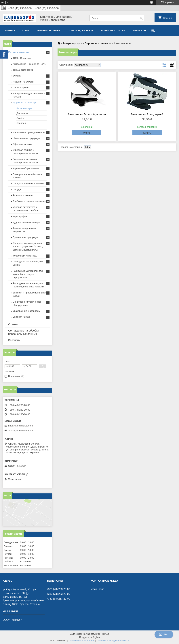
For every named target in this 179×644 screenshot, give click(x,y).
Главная (9, 30)
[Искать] (141, 18)
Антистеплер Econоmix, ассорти (87, 114)
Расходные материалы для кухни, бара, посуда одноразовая (28, 274)
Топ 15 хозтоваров (23, 70)
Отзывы (13, 324)
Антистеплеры (24, 108)
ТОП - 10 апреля (22, 58)
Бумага (17, 76)
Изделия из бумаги (23, 82)
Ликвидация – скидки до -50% (29, 64)
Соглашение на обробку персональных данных (24, 332)
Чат (164, 634)
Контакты (139, 30)
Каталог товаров (19, 52)
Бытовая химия (21, 317)
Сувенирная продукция (25, 237)
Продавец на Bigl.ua (89, 637)
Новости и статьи (113, 30)
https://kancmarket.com (20, 426)
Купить (87, 133)
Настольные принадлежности (29, 132)
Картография (20, 216)
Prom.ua (105, 634)
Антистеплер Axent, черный (147, 114)
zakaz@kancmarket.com (21, 431)
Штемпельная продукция (26, 138)
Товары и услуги (72, 43)
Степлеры (22, 123)
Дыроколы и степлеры (98, 43)
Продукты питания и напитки (29, 183)
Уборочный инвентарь (25, 256)
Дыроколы (22, 113)
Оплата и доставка (81, 30)
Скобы (20, 118)
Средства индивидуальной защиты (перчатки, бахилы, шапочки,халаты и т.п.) (28, 246)
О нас (26, 30)
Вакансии (14, 340)
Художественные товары (26, 222)
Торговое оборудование (26, 168)
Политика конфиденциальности (113, 641)
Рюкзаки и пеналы (23, 195)
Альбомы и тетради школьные (29, 201)
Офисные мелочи (22, 144)
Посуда (17, 189)
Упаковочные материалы (26, 311)
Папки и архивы (21, 88)
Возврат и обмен (49, 30)
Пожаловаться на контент (82, 641)
